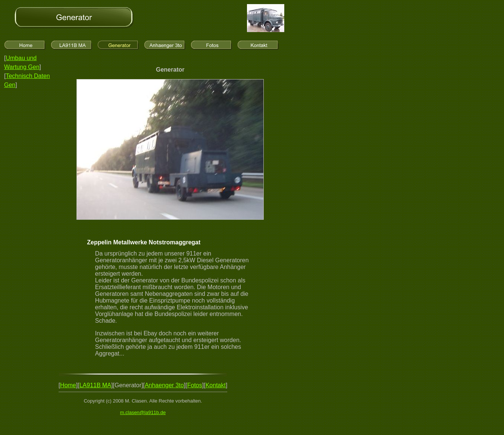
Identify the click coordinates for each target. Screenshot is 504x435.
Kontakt (216, 385)
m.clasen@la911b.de (143, 412)
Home (68, 385)
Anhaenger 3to (164, 385)
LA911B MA (95, 385)
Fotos (195, 385)
